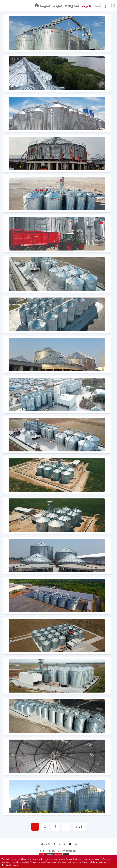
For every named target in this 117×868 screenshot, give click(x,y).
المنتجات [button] (58, 6)
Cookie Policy (73, 859)
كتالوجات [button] (86, 6)
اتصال (97, 6)
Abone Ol (45, 844)
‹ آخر (79, 827)
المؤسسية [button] (45, 6)
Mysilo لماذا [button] (72, 6)
